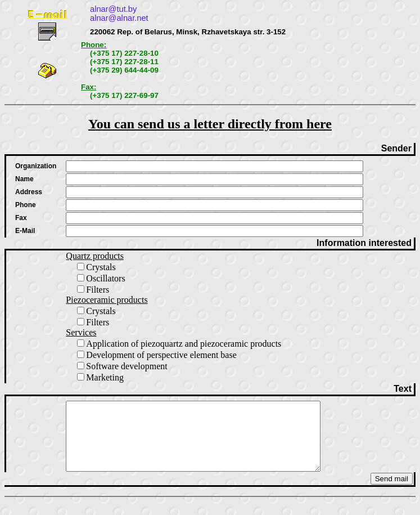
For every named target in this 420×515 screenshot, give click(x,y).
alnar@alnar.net (119, 18)
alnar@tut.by (113, 9)
